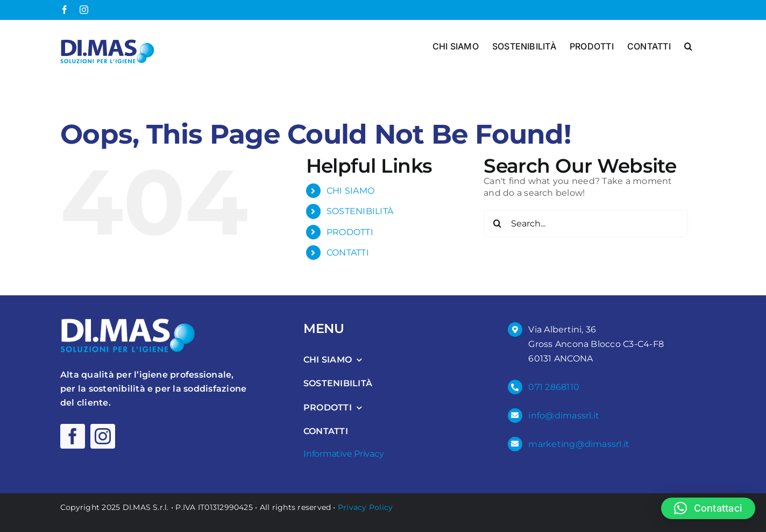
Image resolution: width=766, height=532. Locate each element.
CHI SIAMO (350, 191)
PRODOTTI (350, 232)
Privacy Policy (365, 507)
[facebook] (73, 436)
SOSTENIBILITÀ (360, 211)
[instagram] (103, 436)
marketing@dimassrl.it (579, 444)
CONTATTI (348, 253)
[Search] (497, 223)
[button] (688, 45)
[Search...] (586, 223)
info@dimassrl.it (564, 415)
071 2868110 (554, 387)
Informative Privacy (343, 453)
